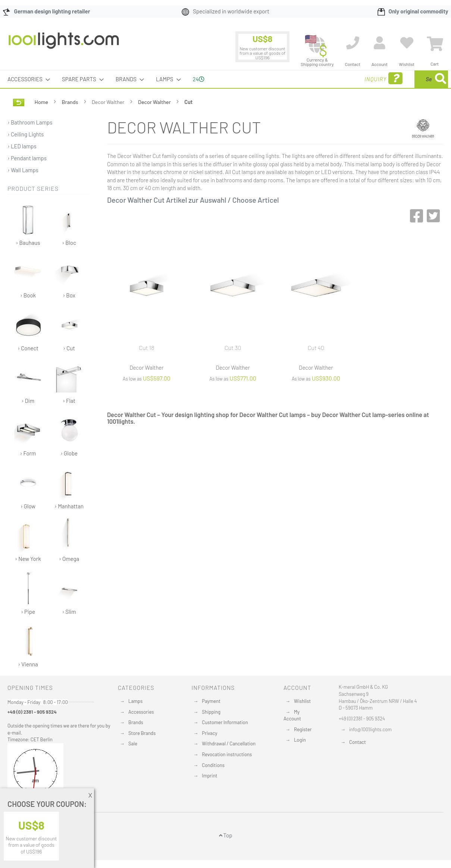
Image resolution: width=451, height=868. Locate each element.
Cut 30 (233, 348)
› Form (28, 434)
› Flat (69, 382)
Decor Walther (155, 102)
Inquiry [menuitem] (323, 78)
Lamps (135, 701)
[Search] (441, 79)
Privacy (209, 733)
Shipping (211, 712)
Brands (71, 102)
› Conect (28, 329)
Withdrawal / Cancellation (229, 744)
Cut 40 (316, 348)
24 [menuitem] (199, 79)
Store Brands (142, 733)
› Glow (28, 487)
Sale (133, 744)
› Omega (69, 540)
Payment (211, 701)
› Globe (69, 434)
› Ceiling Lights (26, 134)
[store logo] (64, 44)
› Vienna (28, 645)
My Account (292, 715)
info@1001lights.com (370, 729)
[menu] (225, 79)
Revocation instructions (227, 754)
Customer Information (225, 722)
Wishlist (302, 701)
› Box (69, 276)
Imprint (209, 776)
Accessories (141, 712)
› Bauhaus (28, 224)
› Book (28, 276)
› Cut (69, 329)
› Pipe (28, 593)
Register (303, 729)
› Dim (28, 382)
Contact (358, 742)
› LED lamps (22, 146)
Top (226, 835)
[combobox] (394, 79)
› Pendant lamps (27, 158)
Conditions (213, 765)
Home (42, 102)
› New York (28, 540)
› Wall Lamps (23, 170)
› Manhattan (69, 487)
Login (300, 740)
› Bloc (69, 224)
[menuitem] (26, 79)
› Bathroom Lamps (30, 122)
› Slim (69, 593)
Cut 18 (146, 348)
